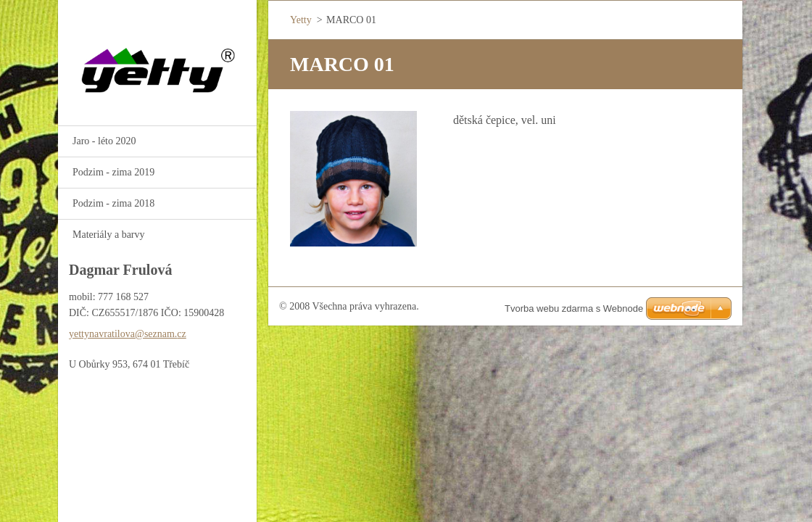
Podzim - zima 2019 (113, 172)
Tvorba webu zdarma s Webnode (574, 308)
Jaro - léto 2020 (104, 141)
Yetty (301, 20)
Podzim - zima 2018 (113, 203)
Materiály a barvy (109, 235)
